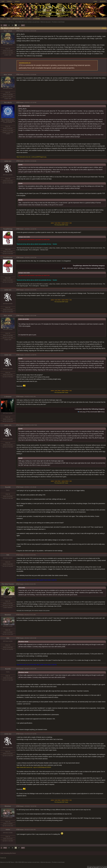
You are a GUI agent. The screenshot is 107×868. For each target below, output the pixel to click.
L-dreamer (8, 397)
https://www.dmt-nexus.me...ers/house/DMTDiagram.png (31, 157)
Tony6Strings (8, 229)
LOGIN (95, 2)
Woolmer (8, 615)
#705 (18, 229)
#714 (18, 584)
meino (8, 830)
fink (8, 555)
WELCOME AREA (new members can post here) (27, 22)
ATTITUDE (36, 19)
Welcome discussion (46, 22)
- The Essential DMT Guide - (61, 225)
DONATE (17, 2)
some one (8, 161)
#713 (18, 555)
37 (19, 25)
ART (29, 19)
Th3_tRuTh (8, 103)
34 (9, 25)
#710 (18, 397)
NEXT (23, 25)
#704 (18, 161)
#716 (18, 638)
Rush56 (8, 487)
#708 (18, 316)
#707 (18, 290)
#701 (18, 31)
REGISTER (103, 2)
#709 (18, 355)
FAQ (3, 19)
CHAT (3, 2)
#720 (18, 830)
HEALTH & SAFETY (19, 19)
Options (104, 28)
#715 (18, 615)
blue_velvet (8, 31)
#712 (18, 487)
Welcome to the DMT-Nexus (7, 22)
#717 (18, 669)
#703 (18, 102)
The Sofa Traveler (8, 584)
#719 (18, 806)
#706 (18, 257)
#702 (18, 75)
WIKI (8, 19)
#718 (18, 734)
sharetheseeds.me (25, 63)
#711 (18, 425)
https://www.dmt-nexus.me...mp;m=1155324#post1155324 (34, 767)
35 (13, 25)
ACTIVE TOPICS (100, 19)
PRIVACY (10, 2)
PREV (5, 25)
